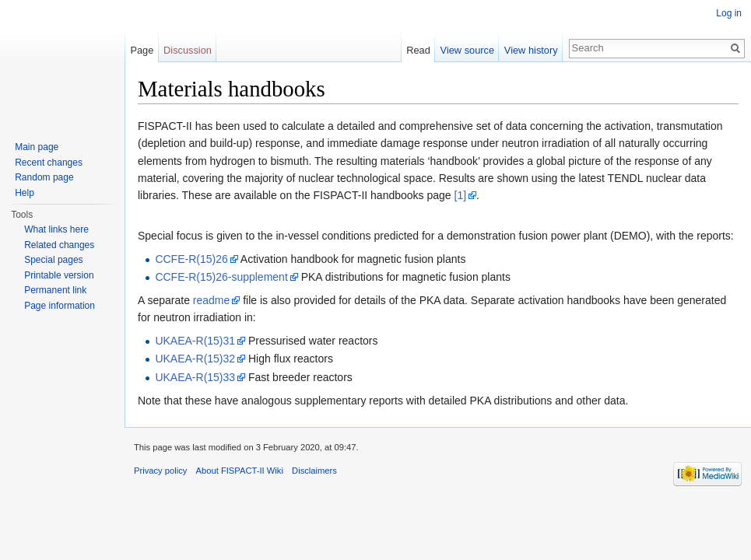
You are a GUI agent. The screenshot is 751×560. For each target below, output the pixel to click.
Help (25, 193)
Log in (729, 13)
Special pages (53, 260)
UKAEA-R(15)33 (195, 377)
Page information (60, 306)
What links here (56, 229)
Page (142, 50)
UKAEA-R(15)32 (195, 359)
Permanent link (55, 290)
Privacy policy (160, 471)
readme (211, 300)
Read (418, 50)
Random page (44, 177)
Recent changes (49, 163)
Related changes (59, 245)
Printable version (59, 275)
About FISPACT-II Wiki (240, 471)
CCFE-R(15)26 (191, 259)
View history (531, 50)
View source (467, 50)
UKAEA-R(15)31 (195, 341)
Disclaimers (314, 471)
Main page (37, 147)
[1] (461, 195)
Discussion (188, 50)
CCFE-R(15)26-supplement (221, 277)
